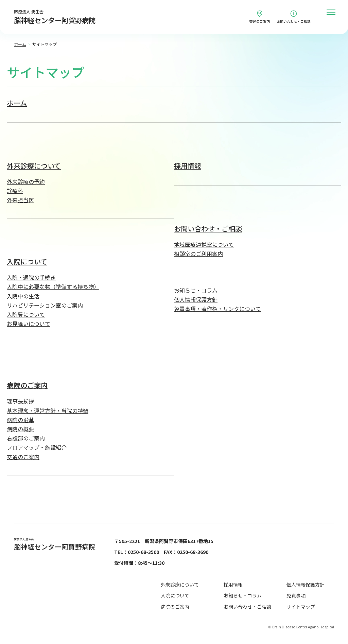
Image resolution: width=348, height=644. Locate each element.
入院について (27, 262)
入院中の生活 (23, 296)
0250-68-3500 (143, 552)
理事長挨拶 (20, 401)
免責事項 (296, 595)
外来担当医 (20, 200)
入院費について (26, 314)
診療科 (15, 191)
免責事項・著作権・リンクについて (217, 309)
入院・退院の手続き (31, 277)
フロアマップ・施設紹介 (37, 447)
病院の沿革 (20, 420)
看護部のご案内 (26, 438)
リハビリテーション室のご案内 (45, 305)
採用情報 (188, 166)
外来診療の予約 (26, 181)
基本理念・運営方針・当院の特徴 (48, 411)
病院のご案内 (27, 385)
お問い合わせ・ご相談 (208, 229)
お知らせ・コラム (196, 290)
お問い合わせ (294, 21)
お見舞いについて (29, 324)
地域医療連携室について (204, 244)
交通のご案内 (260, 21)
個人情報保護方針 (196, 299)
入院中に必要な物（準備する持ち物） (53, 286)
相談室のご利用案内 (198, 254)
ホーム (17, 103)
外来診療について (34, 166)
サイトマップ (301, 607)
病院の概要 (20, 429)
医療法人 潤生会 (55, 17)
